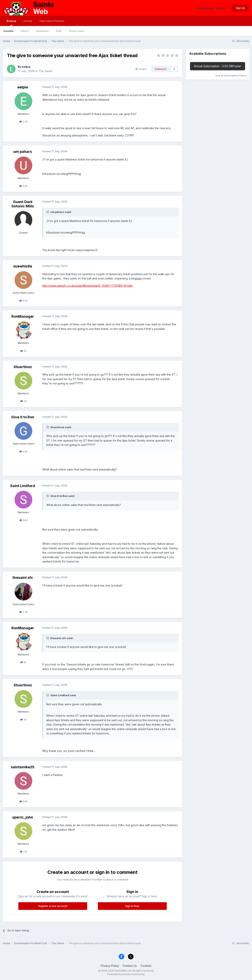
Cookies (146, 966)
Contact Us (130, 966)
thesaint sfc (23, 578)
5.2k (24, 122)
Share (141, 69)
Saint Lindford (23, 486)
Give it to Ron (23, 417)
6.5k (24, 186)
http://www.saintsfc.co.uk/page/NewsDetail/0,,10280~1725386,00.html (87, 286)
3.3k (24, 612)
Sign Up (240, 8)
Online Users (77, 31)
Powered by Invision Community (126, 974)
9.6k (24, 451)
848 (24, 801)
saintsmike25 (23, 767)
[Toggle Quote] (48, 212)
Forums (9, 31)
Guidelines (42, 31)
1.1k (23, 852)
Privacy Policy (110, 966)
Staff (59, 31)
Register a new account (53, 906)
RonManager (23, 316)
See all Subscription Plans (231, 76)
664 (24, 520)
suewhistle (23, 266)
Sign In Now (132, 906)
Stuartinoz (23, 367)
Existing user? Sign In (212, 8)
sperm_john (23, 817)
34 (24, 401)
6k (23, 351)
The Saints (45, 71)
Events (25, 31)
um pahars (23, 152)
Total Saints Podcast (52, 21)
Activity (28, 21)
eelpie (26, 67)
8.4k (24, 301)
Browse (11, 23)
